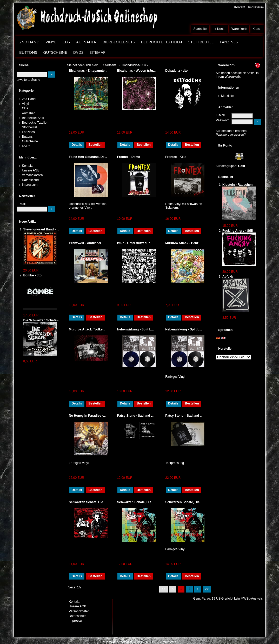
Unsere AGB (31, 170)
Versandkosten (32, 175)
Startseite (200, 29)
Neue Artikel (28, 222)
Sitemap (98, 52)
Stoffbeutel (201, 42)
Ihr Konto (219, 29)
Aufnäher (86, 42)
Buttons (28, 52)
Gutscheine (55, 52)
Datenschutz (31, 180)
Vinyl (51, 42)
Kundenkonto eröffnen (231, 131)
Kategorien (27, 91)
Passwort (222, 120)
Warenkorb (239, 29)
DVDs (78, 52)
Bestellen (95, 145)
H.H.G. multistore (164, 642)
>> (207, 589)
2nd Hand (29, 42)
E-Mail (220, 115)
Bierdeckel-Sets (119, 42)
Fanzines (229, 42)
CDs (66, 42)
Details (77, 145)
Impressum (256, 7)
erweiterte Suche (28, 80)
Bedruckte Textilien (162, 42)
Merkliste (227, 96)
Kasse (257, 29)
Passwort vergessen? (231, 135)
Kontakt (239, 7)
